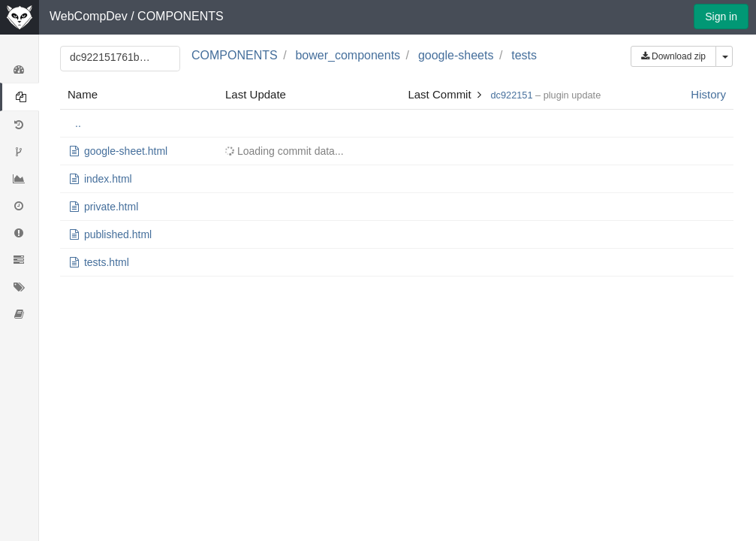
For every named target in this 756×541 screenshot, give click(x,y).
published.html (118, 234)
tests (524, 55)
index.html (108, 179)
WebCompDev (89, 16)
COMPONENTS (181, 16)
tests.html (107, 262)
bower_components (348, 55)
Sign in (721, 17)
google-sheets (456, 55)
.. (78, 123)
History (708, 94)
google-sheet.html (126, 151)
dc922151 (511, 95)
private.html (111, 207)
